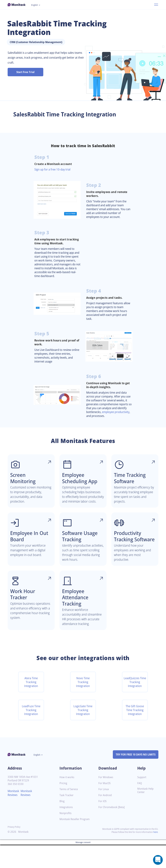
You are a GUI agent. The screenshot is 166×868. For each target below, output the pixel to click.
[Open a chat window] (158, 860)
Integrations (67, 831)
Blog (62, 825)
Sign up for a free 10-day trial (54, 169)
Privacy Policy (15, 850)
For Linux (104, 813)
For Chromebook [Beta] (113, 831)
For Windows (106, 801)
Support (142, 801)
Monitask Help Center (146, 814)
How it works (67, 801)
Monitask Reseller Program (76, 843)
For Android (106, 819)
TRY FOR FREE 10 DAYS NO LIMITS (134, 778)
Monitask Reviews (14, 816)
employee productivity (102, 422)
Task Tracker (67, 819)
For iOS (103, 825)
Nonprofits (66, 837)
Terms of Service (69, 813)
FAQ (140, 807)
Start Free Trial (26, 72)
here (155, 855)
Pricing (64, 807)
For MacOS (105, 807)
